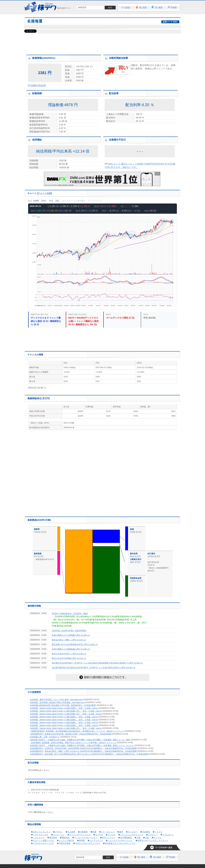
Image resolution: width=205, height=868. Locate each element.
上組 (147, 838)
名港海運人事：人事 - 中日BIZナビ (45, 737)
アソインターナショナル (80, 835)
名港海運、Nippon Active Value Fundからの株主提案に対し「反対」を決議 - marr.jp (66, 711)
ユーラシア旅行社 (66, 840)
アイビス (112, 835)
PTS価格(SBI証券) (37, 85)
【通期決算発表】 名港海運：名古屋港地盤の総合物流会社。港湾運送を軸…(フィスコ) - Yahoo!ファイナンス (77, 731)
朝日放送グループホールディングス (120, 843)
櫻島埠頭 (66, 838)
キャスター (133, 832)
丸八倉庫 (71, 832)
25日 (57, 201)
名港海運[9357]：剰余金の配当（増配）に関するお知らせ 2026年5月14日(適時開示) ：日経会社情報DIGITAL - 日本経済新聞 (83, 751)
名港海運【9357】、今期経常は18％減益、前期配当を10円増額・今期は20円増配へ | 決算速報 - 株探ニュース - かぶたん (82, 745)
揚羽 (121, 832)
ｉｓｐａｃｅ (39, 838)
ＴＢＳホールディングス (43, 843)
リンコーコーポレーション (86, 838)
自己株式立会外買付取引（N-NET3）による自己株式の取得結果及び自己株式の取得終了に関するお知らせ (97, 663)
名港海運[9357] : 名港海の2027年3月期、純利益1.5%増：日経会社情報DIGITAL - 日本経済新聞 (71, 734)
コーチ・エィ (59, 835)
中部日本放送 (65, 843)
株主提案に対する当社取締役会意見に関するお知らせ (75, 644)
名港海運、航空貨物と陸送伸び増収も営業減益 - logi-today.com (57, 702)
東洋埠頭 (53, 838)
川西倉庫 (84, 832)
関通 (94, 832)
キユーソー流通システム (43, 840)
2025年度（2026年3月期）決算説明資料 (69, 631)
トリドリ (159, 832)
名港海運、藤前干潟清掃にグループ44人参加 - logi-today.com (56, 700)
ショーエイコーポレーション (120, 840)
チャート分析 (44, 193)
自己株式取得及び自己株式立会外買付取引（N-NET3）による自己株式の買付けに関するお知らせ (94, 668)
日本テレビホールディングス (88, 843)
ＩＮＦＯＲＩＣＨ (41, 835)
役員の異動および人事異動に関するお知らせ (71, 635)
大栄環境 (146, 832)
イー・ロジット (108, 832)
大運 (138, 838)
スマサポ (99, 835)
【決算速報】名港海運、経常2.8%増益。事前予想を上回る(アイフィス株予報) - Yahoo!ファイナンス (73, 743)
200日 (44, 201)
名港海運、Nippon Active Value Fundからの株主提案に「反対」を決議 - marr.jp (64, 708)
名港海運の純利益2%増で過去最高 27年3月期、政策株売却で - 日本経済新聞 (63, 705)
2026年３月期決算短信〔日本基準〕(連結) (70, 614)
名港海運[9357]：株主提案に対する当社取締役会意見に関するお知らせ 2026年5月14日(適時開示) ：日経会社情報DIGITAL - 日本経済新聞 (89, 754)
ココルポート (168, 835)
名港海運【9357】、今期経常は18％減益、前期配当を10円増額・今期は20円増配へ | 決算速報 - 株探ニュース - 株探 (80, 740)
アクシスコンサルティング (132, 835)
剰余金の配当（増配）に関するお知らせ (69, 640)
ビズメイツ (153, 835)
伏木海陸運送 (126, 838)
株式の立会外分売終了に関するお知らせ (69, 654)
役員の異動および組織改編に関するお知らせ (71, 649)
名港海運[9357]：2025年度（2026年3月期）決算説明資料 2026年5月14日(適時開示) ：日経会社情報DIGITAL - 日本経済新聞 (83, 748)
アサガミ (59, 832)
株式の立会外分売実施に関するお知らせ (69, 658)
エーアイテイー (96, 840)
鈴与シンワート (109, 838)
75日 (51, 201)
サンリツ (158, 838)
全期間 (36, 201)
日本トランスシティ (42, 832)
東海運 (82, 840)
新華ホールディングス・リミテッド (153, 840)
